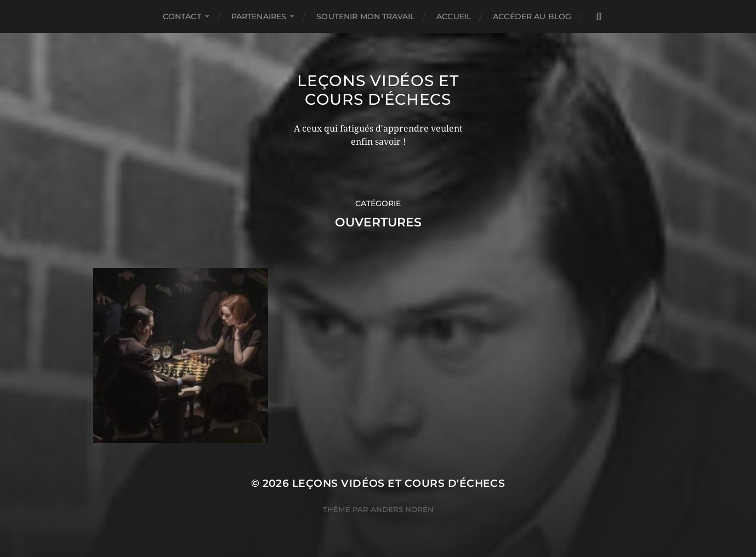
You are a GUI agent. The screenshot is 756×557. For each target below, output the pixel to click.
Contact (182, 16)
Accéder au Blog (532, 16)
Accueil (454, 16)
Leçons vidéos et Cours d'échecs (378, 90)
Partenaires (259, 16)
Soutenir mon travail (365, 16)
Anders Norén (402, 509)
